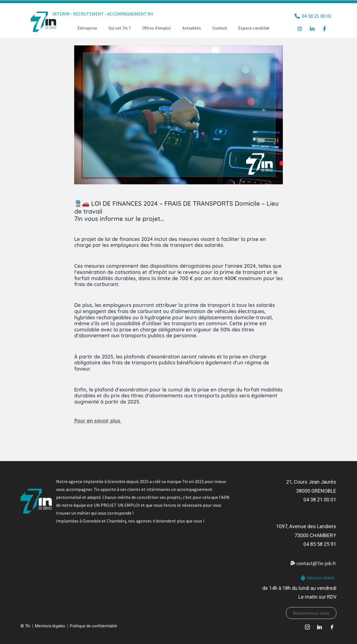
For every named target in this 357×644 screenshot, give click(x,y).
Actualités (192, 28)
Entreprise (87, 28)
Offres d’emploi (157, 28)
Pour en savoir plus (97, 421)
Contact (220, 28)
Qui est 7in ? (120, 28)
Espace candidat (254, 28)
